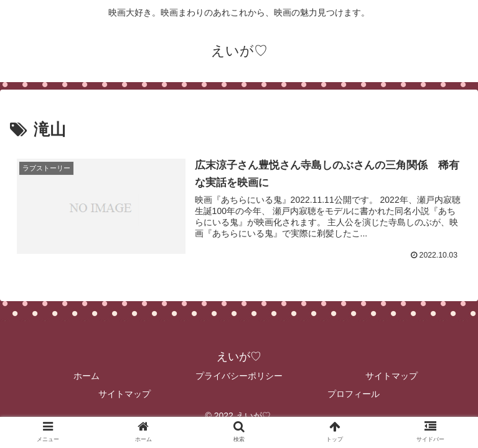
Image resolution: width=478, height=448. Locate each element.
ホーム (87, 375)
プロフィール (354, 394)
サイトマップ (391, 375)
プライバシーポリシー (239, 375)
